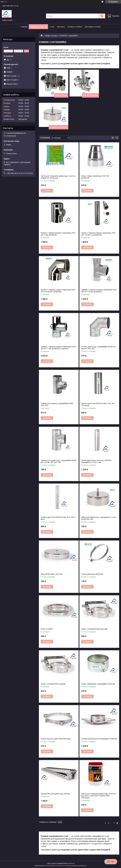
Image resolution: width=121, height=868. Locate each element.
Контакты (61, 27)
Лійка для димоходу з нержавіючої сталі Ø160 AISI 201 (99, 518)
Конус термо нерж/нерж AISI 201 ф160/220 (95, 177)
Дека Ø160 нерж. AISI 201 (52, 574)
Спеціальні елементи (58, 127)
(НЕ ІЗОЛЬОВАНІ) (90, 95)
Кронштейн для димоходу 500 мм (55, 794)
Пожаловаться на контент (54, 866)
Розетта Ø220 (47, 629)
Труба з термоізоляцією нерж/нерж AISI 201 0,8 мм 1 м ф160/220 (98, 234)
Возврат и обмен (75, 27)
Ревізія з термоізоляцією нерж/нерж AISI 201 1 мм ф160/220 (58, 234)
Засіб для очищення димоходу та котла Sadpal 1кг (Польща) (58, 177)
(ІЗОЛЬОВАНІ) (61, 95)
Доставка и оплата (93, 27)
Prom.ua (71, 863)
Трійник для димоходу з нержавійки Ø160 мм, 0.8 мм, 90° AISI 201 (58, 461)
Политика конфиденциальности (75, 866)
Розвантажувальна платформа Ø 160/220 (99, 739)
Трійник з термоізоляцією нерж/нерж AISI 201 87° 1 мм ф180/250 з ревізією (58, 348)
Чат (111, 862)
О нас (52, 27)
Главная (24, 27)
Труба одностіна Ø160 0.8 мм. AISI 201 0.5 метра (98, 404)
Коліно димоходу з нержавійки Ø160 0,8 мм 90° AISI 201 (98, 348)
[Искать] (102, 16)
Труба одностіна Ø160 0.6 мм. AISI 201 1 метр (58, 518)
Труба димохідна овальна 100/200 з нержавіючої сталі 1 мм (97, 461)
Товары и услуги (37, 27)
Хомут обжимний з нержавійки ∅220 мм (98, 684)
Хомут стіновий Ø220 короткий (94, 629)
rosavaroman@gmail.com (16, 133)
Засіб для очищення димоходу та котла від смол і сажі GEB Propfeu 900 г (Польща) (99, 796)
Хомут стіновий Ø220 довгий (53, 684)
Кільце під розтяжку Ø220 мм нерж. (56, 739)
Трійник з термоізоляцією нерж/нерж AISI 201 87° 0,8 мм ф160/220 (99, 291)
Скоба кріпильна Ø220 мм (92, 574)
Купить (48, 191)
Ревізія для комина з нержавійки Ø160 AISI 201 (57, 404)
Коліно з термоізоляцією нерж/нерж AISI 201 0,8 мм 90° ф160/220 (58, 291)
